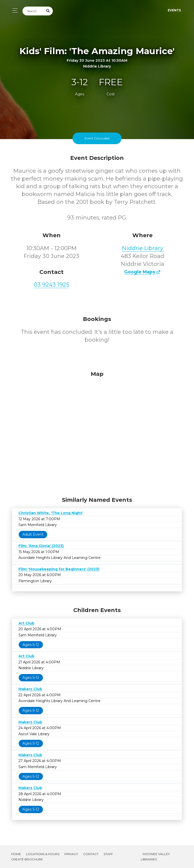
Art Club (26, 623)
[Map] (97, 432)
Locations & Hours (43, 854)
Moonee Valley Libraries (155, 857)
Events (174, 10)
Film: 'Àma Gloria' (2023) (41, 546)
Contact (91, 854)
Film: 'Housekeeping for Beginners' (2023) (59, 569)
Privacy (71, 854)
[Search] (33, 11)
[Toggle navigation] (14, 10)
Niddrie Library (143, 248)
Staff (108, 854)
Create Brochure (27, 859)
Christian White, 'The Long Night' (51, 513)
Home (16, 854)
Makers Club (30, 689)
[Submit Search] (48, 11)
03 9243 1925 (52, 285)
